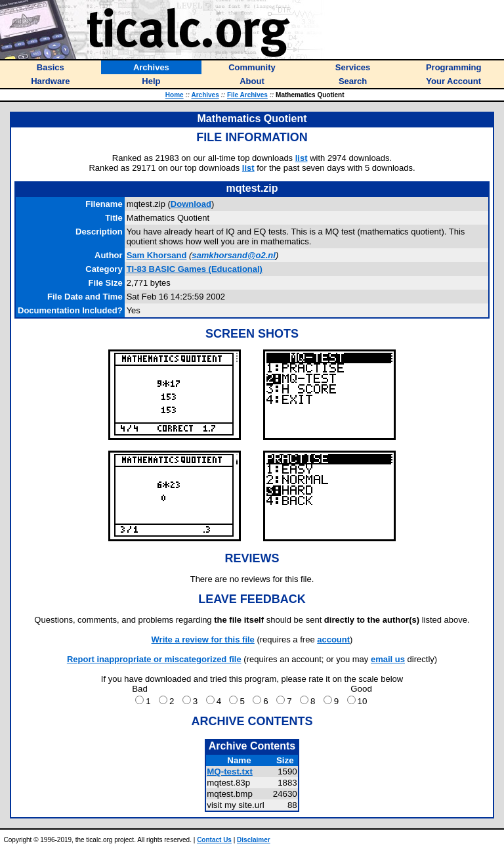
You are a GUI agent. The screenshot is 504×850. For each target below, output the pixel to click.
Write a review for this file (203, 639)
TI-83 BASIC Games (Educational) (195, 269)
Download (191, 204)
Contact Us (214, 840)
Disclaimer (254, 840)
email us (388, 659)
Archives (205, 95)
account (333, 639)
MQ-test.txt (230, 772)
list (302, 158)
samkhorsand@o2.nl (234, 255)
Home (175, 95)
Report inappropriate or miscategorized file (154, 659)
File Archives (247, 95)
